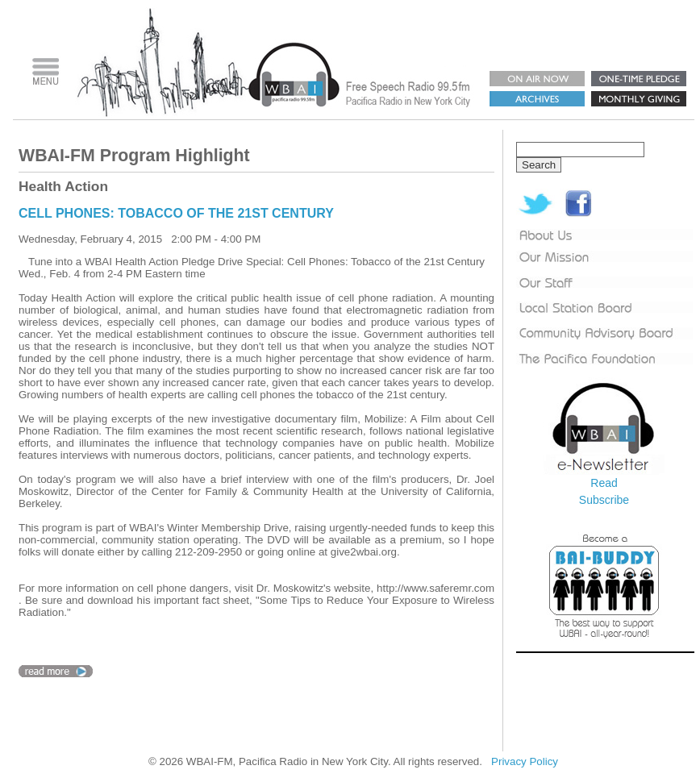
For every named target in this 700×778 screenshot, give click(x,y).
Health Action (63, 186)
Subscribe (604, 500)
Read (604, 483)
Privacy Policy (525, 761)
